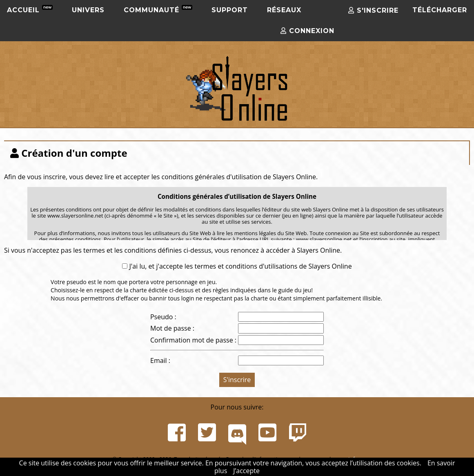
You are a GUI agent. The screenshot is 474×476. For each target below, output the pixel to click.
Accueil (30, 9)
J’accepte (246, 471)
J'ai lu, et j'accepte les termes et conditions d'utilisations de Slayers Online (239, 266)
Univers (88, 10)
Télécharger (440, 10)
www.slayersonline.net (324, 239)
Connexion (307, 31)
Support (230, 10)
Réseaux (284, 10)
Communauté (158, 9)
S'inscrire (373, 10)
